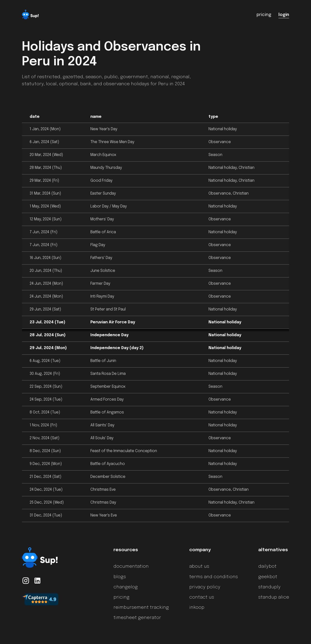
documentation (131, 567)
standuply (269, 587)
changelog (126, 587)
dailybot (267, 567)
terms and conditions (214, 577)
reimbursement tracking (141, 608)
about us (199, 567)
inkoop (197, 608)
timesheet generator (137, 618)
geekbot (268, 577)
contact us (202, 597)
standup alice (274, 597)
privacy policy (205, 587)
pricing (121, 597)
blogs (120, 577)
